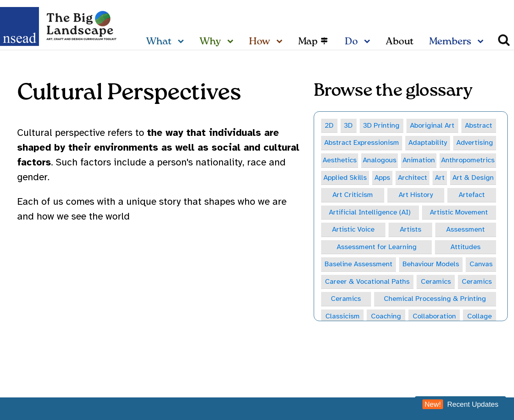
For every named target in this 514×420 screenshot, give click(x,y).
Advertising (475, 142)
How (260, 42)
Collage (480, 316)
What (159, 42)
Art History (416, 195)
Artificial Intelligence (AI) (370, 212)
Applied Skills (345, 177)
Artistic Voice (353, 229)
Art (440, 177)
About (400, 42)
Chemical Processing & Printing (435, 299)
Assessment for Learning (377, 247)
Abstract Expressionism (362, 142)
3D (348, 125)
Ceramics (436, 281)
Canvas (481, 264)
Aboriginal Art (432, 125)
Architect (412, 177)
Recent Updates (460, 404)
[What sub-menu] (182, 42)
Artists (411, 229)
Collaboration (434, 316)
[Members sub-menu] (482, 42)
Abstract (479, 125)
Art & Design (473, 177)
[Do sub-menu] (369, 42)
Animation (419, 160)
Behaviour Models (431, 264)
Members (450, 42)
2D (329, 125)
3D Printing (381, 125)
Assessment (465, 229)
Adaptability (428, 142)
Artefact (472, 195)
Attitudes (465, 247)
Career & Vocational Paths (367, 281)
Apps (382, 177)
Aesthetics (340, 160)
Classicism (343, 316)
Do (351, 42)
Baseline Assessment (359, 264)
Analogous (380, 160)
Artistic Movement (459, 212)
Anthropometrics (468, 160)
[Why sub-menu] (232, 42)
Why (210, 42)
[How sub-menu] (281, 42)
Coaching (386, 316)
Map (308, 42)
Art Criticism (353, 195)
